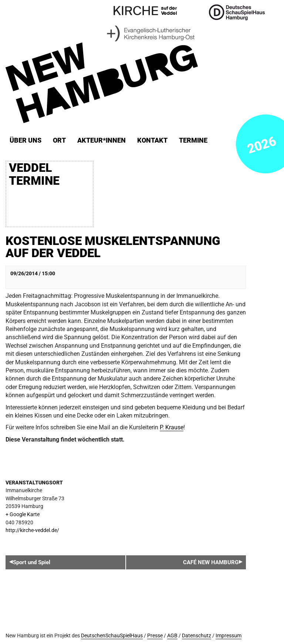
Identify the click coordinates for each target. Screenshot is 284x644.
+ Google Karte (23, 514)
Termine (193, 140)
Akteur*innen (102, 140)
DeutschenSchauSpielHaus (112, 636)
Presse (155, 636)
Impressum (229, 636)
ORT (59, 140)
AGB (172, 636)
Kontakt (152, 140)
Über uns (26, 140)
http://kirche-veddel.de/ (32, 530)
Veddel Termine (34, 174)
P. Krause (172, 427)
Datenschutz (197, 636)
